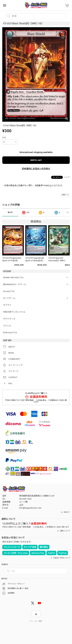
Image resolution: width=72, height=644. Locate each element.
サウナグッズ (9, 319)
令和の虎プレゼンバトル (14, 312)
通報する (65, 195)
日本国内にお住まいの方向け (36, 169)
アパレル (7, 326)
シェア (67, 177)
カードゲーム (9, 298)
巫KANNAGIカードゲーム (15, 284)
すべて (10, 212)
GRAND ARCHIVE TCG (13, 278)
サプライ (7, 305)
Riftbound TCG (10, 333)
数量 (4, 138)
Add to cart (36, 160)
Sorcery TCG (9, 291)
